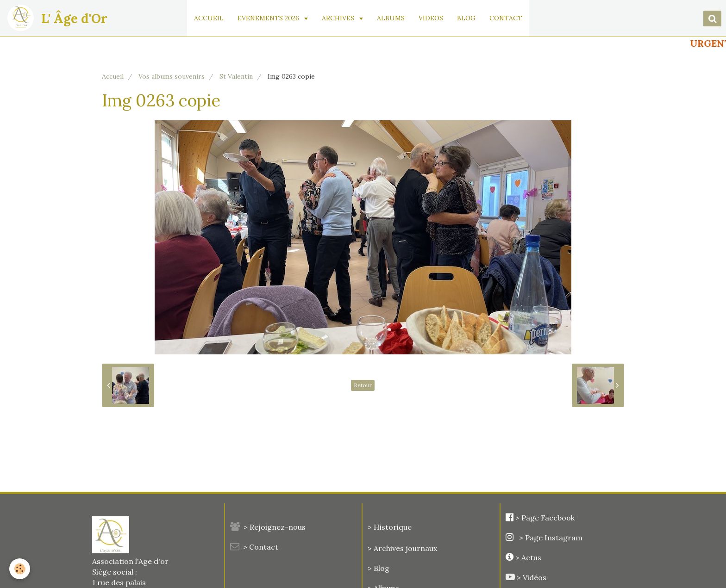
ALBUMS (391, 18)
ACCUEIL (209, 18)
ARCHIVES (339, 18)
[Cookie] (20, 569)
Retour (363, 385)
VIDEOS (431, 18)
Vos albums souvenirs (172, 76)
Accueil (113, 76)
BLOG (467, 18)
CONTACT (506, 18)
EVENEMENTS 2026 (270, 18)
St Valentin (236, 76)
